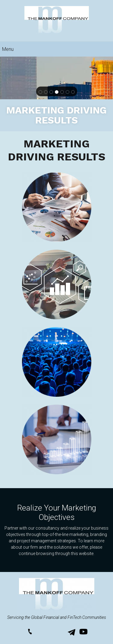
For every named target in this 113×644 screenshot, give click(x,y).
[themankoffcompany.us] (57, 21)
